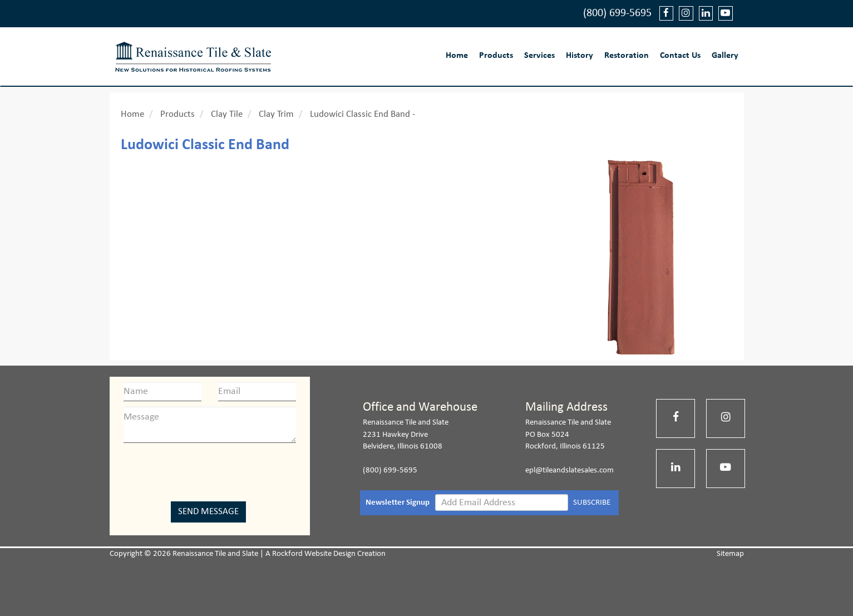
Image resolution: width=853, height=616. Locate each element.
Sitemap (730, 554)
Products (496, 56)
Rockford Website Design (314, 554)
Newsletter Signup (398, 503)
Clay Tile (227, 114)
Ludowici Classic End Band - (363, 114)
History (580, 56)
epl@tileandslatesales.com (570, 470)
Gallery (725, 56)
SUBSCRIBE (592, 503)
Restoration (627, 56)
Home (457, 56)
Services (539, 56)
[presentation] (210, 470)
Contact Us (680, 56)
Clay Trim (276, 114)
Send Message (208, 512)
